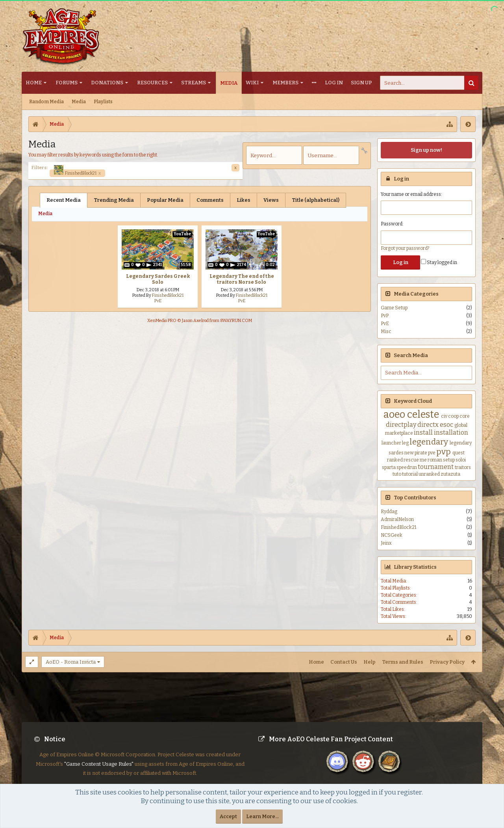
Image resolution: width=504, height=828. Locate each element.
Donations (107, 83)
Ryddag (389, 512)
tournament (436, 467)
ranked (395, 460)
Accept (228, 816)
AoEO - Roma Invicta (71, 662)
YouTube (182, 234)
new (409, 453)
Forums (67, 83)
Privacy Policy (447, 662)
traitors (463, 467)
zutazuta (450, 474)
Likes (244, 200)
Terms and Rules (403, 662)
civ (444, 416)
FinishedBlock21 (77, 173)
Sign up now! (426, 150)
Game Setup (394, 308)
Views (271, 200)
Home (34, 83)
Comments (210, 200)
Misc (386, 331)
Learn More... (262, 816)
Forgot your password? (405, 248)
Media (229, 83)
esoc (447, 425)
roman (435, 460)
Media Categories (416, 294)
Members (285, 83)
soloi (461, 460)
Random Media (46, 102)
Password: (392, 224)
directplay (401, 425)
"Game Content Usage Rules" (99, 770)
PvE (158, 301)
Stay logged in (439, 262)
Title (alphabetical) (316, 200)
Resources (152, 83)
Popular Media (165, 200)
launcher (391, 443)
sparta (389, 467)
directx (428, 425)
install (423, 433)
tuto (397, 474)
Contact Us (344, 662)
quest (459, 453)
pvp (444, 452)
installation (451, 433)
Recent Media (64, 200)
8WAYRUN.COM (236, 321)
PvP (385, 316)
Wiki (252, 83)
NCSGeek (392, 535)
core (465, 416)
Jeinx (386, 543)
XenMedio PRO (162, 321)
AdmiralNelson (397, 519)
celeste (423, 415)
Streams (194, 83)
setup (449, 460)
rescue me (415, 460)
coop (453, 416)
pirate (421, 453)
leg (405, 443)
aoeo (394, 415)
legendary (429, 442)
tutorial (410, 474)
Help (370, 662)
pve (432, 453)
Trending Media (114, 200)
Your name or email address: (411, 194)
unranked (429, 474)
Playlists (103, 102)
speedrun (407, 467)
